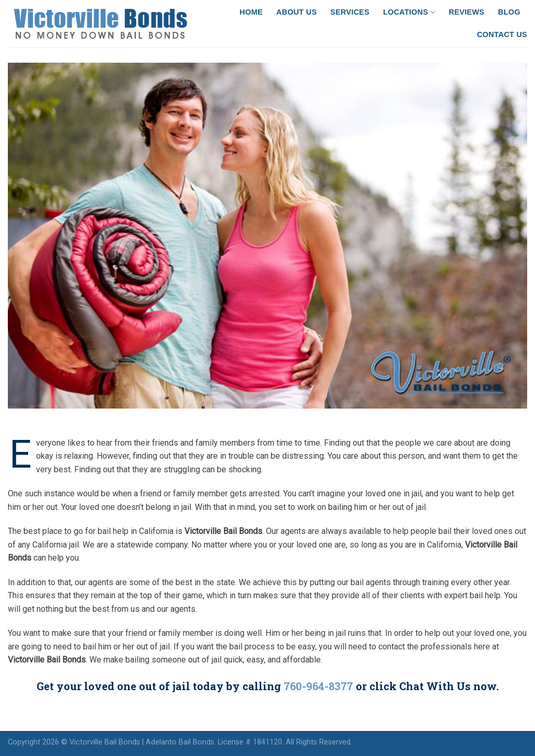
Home (251, 12)
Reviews (467, 12)
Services (350, 12)
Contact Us (502, 34)
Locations (409, 12)
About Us (296, 12)
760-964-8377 (318, 686)
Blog (509, 12)
